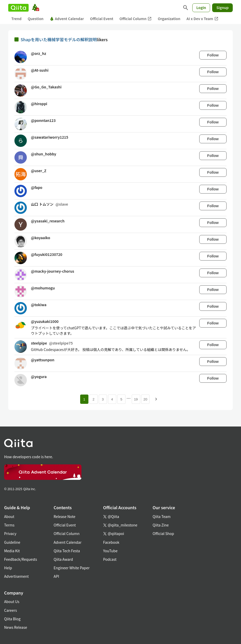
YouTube (110, 551)
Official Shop (163, 533)
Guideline (12, 542)
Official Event (102, 19)
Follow (213, 55)
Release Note (64, 516)
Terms (9, 525)
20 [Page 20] (146, 399)
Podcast (110, 559)
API (56, 576)
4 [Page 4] (112, 399)
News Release (16, 627)
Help (8, 568)
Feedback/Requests (21, 559)
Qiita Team (162, 516)
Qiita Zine (161, 525)
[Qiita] (18, 8)
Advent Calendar (67, 19)
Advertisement (16, 576)
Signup (222, 7)
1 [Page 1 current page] (84, 399)
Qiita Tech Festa (67, 551)
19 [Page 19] (136, 399)
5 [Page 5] (121, 399)
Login (201, 7)
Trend (16, 19)
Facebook (111, 542)
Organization (169, 19)
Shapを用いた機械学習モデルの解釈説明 (59, 39)
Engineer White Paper (72, 568)
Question (35, 19)
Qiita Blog (12, 619)
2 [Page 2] (93, 399)
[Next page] (156, 399)
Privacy (10, 533)
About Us (12, 601)
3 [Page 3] (103, 399)
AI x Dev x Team (203, 19)
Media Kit (12, 551)
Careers (10, 610)
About (9, 516)
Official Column (136, 19)
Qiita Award (63, 559)
